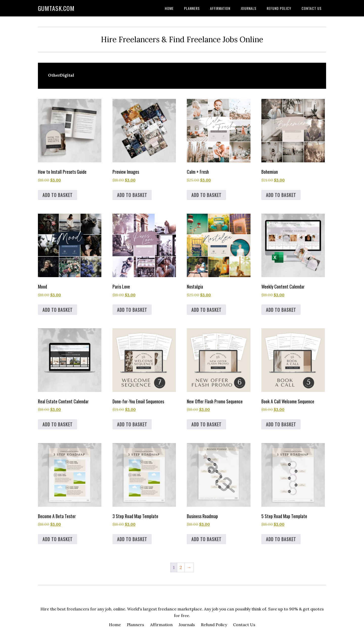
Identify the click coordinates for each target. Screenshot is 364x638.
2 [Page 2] (181, 567)
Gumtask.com (56, 8)
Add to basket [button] (58, 195)
